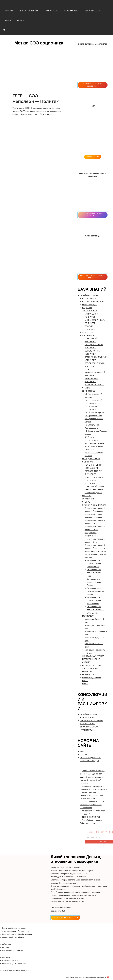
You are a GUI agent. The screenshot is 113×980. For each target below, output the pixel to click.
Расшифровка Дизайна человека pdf (93, 85)
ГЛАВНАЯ (9, 11)
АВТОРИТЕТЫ (89, 335)
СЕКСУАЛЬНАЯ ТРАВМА (93, 656)
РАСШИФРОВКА (71, 11)
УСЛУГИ (21, 20)
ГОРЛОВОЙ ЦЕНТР (93, 471)
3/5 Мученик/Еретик (93, 416)
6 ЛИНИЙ (86, 388)
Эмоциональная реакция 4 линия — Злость (95, 591)
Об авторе (7, 944)
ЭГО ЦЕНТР (90, 483)
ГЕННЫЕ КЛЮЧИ (90, 675)
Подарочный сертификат (13, 937)
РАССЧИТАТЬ (52, 11)
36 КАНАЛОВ (88, 499)
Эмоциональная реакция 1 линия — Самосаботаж (95, 564)
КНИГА (8, 20)
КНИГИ (85, 684)
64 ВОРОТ (87, 502)
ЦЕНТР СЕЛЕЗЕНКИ (94, 490)
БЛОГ (82, 752)
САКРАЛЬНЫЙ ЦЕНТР (95, 487)
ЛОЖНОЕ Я (88, 332)
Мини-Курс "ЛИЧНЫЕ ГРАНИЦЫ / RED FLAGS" (93, 277)
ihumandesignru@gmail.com (14, 964)
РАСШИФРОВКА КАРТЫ (93, 302)
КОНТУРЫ (87, 496)
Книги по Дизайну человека (14, 928)
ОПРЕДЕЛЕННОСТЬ (91, 459)
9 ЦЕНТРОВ (88, 462)
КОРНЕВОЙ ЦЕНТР (93, 493)
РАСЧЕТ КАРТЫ (89, 299)
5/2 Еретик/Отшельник (94, 443)
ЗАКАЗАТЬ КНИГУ (93, 157)
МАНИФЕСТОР (91, 314)
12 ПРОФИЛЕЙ (89, 391)
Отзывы (6, 947)
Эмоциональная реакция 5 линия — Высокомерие (95, 601)
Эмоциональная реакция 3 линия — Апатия (95, 582)
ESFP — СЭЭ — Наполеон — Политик (36, 99)
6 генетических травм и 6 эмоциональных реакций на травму (96, 554)
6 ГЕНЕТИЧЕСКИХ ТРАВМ (94, 505)
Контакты (6, 957)
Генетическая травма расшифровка (93, 215)
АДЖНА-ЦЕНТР (92, 468)
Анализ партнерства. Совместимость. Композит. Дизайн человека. (92, 795)
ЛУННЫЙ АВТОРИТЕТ (95, 385)
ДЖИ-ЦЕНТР (90, 474)
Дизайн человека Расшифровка (16, 931)
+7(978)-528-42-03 (10, 960)
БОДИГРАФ (87, 308)
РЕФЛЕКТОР (90, 329)
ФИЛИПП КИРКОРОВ (91, 817)
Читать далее (46, 114)
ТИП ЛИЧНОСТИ (90, 311)
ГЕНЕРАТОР (90, 317)
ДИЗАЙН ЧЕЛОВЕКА (30, 11)
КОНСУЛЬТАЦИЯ (92, 11)
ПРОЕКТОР (90, 326)
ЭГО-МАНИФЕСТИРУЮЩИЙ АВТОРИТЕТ (95, 372)
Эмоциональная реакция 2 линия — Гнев (95, 573)
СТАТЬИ (84, 755)
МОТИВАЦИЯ (88, 616)
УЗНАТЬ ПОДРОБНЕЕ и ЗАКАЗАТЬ (65, 918)
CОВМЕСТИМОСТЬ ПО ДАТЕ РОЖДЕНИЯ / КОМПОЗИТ (93, 668)
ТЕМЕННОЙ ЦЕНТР (93, 465)
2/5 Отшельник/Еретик (94, 413)
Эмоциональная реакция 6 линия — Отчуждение (95, 610)
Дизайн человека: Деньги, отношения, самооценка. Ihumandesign (92, 805)
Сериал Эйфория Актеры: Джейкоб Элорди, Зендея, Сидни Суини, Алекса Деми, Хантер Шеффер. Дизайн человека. (92, 777)
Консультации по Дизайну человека (18, 934)
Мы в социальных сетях (13, 950)
